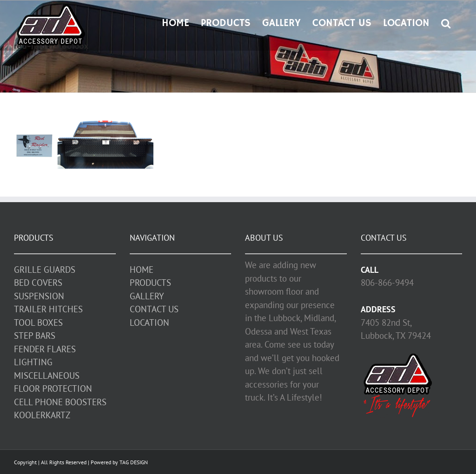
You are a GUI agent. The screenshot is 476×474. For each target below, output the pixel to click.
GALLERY (147, 296)
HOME (142, 270)
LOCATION (149, 323)
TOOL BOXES (38, 323)
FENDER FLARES (45, 349)
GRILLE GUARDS (45, 270)
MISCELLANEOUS (47, 375)
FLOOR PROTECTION (53, 388)
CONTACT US (154, 309)
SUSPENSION (39, 296)
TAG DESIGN (134, 462)
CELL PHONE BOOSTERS (60, 402)
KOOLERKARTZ (42, 415)
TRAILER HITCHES (48, 309)
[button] (446, 22)
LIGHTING (33, 362)
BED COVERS (38, 283)
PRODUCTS (150, 283)
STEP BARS (35, 336)
